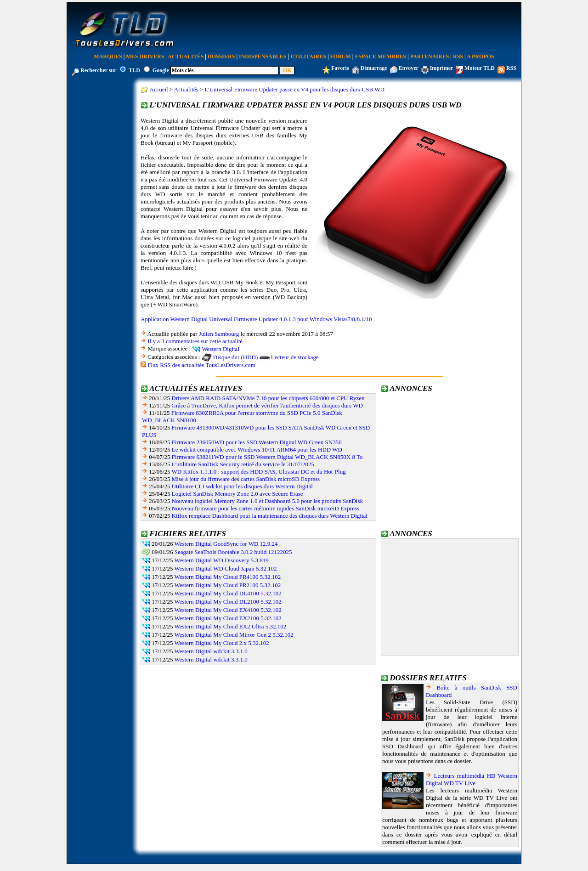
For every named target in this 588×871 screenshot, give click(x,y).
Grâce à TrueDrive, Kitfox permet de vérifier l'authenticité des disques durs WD (267, 405)
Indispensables (263, 57)
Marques (108, 57)
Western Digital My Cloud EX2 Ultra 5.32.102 (231, 626)
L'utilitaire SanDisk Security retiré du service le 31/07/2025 (243, 464)
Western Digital (220, 349)
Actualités (186, 57)
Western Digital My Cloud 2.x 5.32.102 (222, 643)
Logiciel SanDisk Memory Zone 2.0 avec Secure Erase (237, 494)
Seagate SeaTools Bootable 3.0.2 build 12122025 (233, 552)
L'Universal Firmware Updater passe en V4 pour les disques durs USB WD (294, 89)
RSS (458, 57)
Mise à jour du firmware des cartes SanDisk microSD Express (246, 479)
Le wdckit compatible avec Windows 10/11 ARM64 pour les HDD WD (257, 450)
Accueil (158, 89)
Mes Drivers (145, 57)
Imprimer (441, 68)
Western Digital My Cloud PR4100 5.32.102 (228, 577)
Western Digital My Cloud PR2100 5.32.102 (228, 585)
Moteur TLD (480, 68)
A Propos (481, 57)
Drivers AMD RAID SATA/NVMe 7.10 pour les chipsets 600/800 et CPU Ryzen (268, 398)
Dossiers (221, 57)
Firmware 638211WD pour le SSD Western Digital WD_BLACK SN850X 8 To (267, 457)
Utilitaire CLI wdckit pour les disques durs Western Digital (242, 486)
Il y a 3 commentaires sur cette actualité (195, 341)
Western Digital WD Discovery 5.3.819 (222, 560)
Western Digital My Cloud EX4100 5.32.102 (228, 610)
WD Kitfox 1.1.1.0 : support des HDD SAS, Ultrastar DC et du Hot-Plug (259, 472)
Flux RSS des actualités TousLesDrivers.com (201, 365)
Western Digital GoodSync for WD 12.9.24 (226, 544)
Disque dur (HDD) (235, 357)
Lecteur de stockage (295, 357)
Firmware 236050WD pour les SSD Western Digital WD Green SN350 (257, 442)
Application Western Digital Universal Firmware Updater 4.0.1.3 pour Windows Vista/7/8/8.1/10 (256, 319)
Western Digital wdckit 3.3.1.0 (211, 651)
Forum (341, 57)
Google (161, 70)
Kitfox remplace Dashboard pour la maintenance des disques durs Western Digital (270, 516)
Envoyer (409, 68)
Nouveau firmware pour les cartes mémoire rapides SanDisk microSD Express (266, 508)
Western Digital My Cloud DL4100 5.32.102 (228, 593)
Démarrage (374, 68)
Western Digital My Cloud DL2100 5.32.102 (228, 602)
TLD (134, 70)
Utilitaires (308, 57)
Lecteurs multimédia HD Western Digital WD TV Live (472, 779)
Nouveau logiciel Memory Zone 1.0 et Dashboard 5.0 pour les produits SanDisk (267, 501)
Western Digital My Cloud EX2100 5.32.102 (228, 618)
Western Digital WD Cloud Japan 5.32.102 (226, 568)
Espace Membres (381, 57)
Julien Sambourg (219, 334)
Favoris (340, 68)
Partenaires (430, 57)
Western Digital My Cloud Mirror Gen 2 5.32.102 (234, 635)
